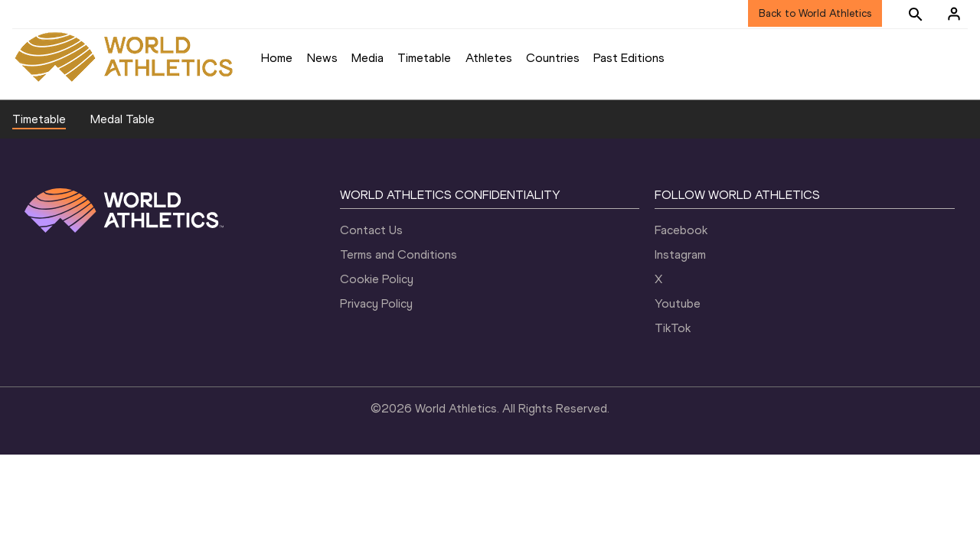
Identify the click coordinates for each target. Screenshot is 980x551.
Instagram (680, 254)
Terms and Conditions (399, 254)
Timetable (424, 58)
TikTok (673, 328)
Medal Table (122, 119)
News (322, 58)
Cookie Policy (377, 279)
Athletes (489, 58)
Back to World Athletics (815, 13)
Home (277, 58)
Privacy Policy (376, 303)
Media (367, 58)
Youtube (678, 303)
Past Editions (629, 58)
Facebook (681, 230)
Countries (553, 58)
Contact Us (371, 230)
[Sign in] (954, 14)
